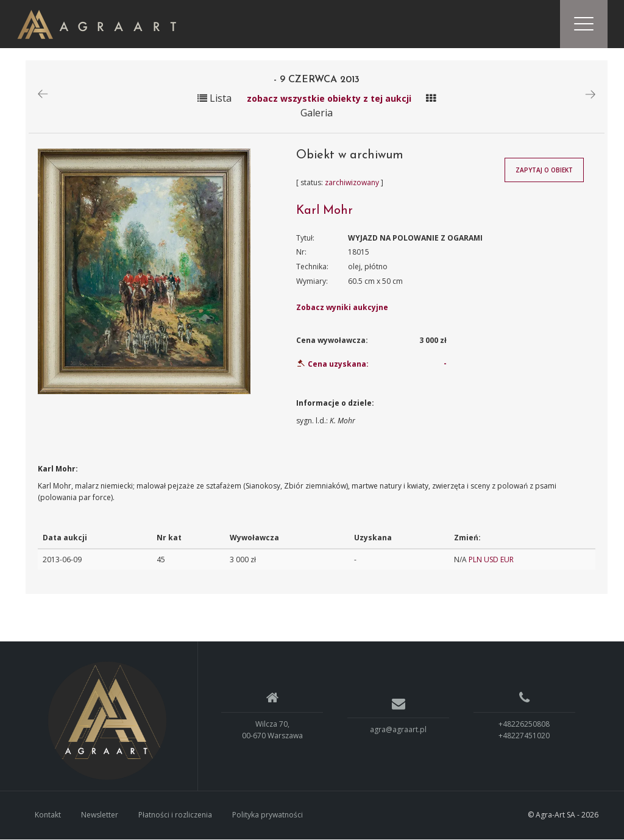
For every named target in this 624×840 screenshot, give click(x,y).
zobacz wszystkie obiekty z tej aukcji (330, 99)
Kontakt (48, 816)
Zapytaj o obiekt (544, 171)
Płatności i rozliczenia (175, 816)
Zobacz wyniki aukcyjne (342, 309)
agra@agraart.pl (398, 731)
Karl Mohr (324, 211)
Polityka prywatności (268, 816)
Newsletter (100, 816)
